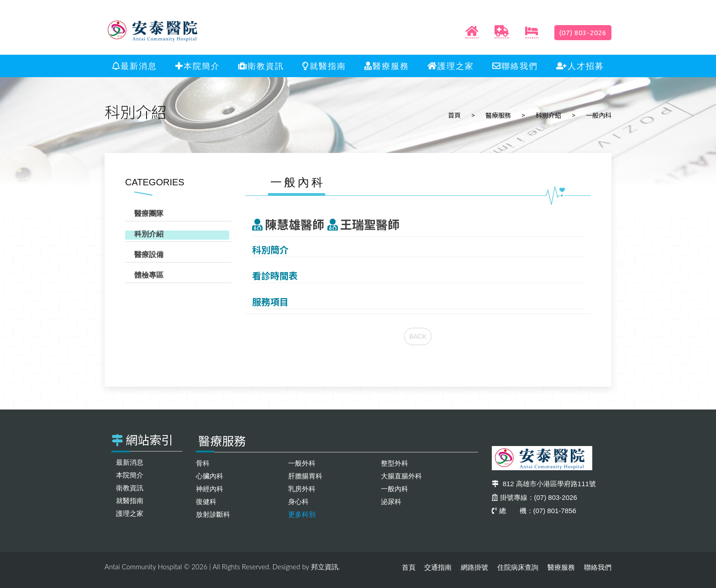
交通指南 (438, 567)
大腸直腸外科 (401, 476)
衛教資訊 (261, 66)
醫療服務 (387, 66)
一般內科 (395, 489)
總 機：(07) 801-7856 (534, 511)
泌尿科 (391, 501)
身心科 (298, 501)
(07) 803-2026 (583, 33)
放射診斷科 (213, 514)
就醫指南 (324, 66)
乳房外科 (302, 489)
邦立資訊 (325, 567)
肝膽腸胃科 (305, 476)
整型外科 (395, 463)
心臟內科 (210, 476)
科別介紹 (548, 115)
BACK (418, 336)
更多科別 (302, 514)
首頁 (454, 115)
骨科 (203, 463)
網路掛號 (474, 567)
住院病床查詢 (518, 567)
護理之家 (451, 66)
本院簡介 (198, 66)
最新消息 (135, 66)
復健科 (206, 501)
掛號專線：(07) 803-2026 (534, 497)
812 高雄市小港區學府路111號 (544, 484)
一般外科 (302, 463)
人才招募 (580, 66)
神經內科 (210, 489)
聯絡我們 (515, 66)
